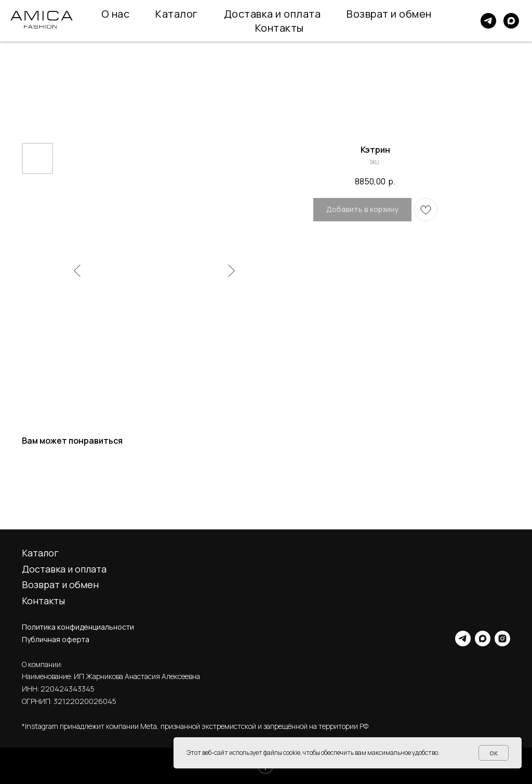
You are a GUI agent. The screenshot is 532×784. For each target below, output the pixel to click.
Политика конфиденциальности (78, 627)
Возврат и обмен (389, 14)
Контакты (280, 28)
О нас (116, 14)
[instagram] (502, 639)
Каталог (177, 14)
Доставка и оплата (272, 14)
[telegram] (488, 21)
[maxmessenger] (511, 21)
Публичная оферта (56, 639)
